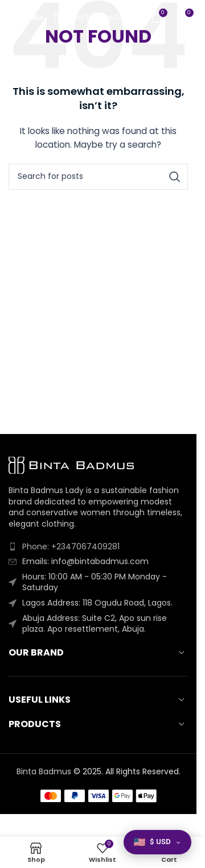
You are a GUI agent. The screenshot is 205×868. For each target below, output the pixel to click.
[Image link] (71, 465)
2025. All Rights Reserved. (132, 771)
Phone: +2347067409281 (71, 546)
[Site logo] (97, 16)
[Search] (98, 177)
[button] (157, 842)
